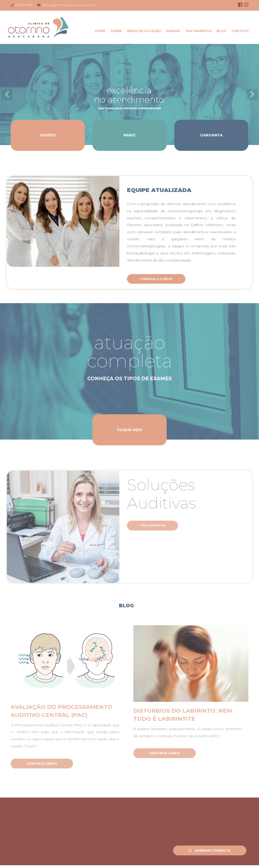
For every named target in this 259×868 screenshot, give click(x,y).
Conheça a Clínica (160, 279)
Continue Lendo (42, 765)
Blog (222, 31)
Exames (174, 31)
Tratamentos (199, 31)
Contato (241, 31)
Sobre (117, 31)
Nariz (129, 135)
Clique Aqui (129, 430)
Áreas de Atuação (145, 31)
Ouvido (48, 135)
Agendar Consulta (210, 850)
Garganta (211, 135)
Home (101, 31)
